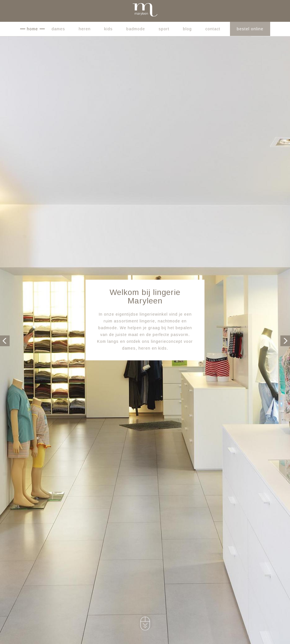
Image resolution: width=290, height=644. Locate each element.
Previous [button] (5, 340)
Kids (108, 29)
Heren (85, 29)
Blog (187, 29)
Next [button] (285, 340)
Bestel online (250, 29)
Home (32, 29)
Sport (164, 29)
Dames (58, 29)
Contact (213, 29)
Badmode (136, 29)
